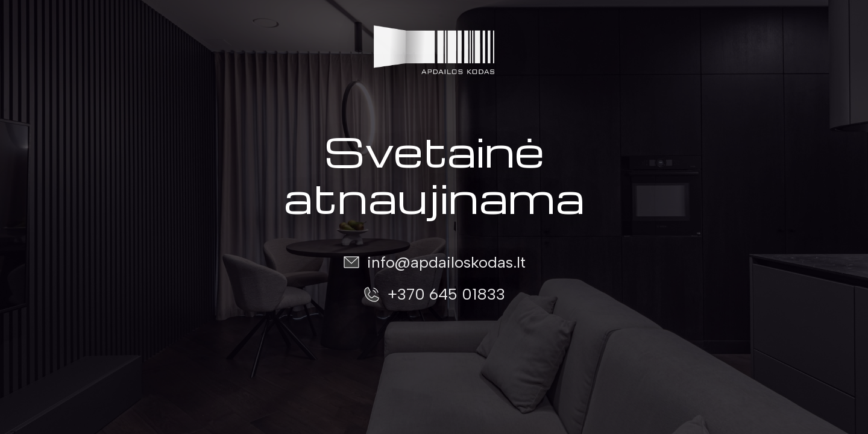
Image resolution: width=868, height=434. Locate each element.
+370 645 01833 (446, 294)
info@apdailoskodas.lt (446, 262)
